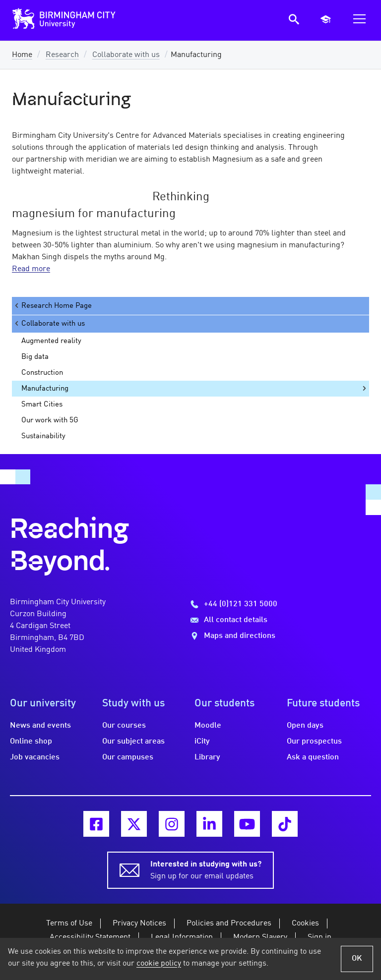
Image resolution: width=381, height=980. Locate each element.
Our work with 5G (50, 420)
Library (207, 757)
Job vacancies (35, 757)
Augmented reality (51, 341)
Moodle (208, 726)
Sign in (319, 937)
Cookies (305, 923)
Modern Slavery (260, 937)
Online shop (31, 742)
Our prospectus (314, 742)
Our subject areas (133, 742)
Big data (35, 357)
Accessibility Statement (90, 937)
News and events (40, 726)
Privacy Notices (139, 923)
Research (62, 55)
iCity (202, 742)
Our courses (124, 726)
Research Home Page (53, 306)
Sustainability (43, 436)
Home (22, 55)
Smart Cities (42, 404)
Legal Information (182, 937)
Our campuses (128, 757)
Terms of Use (69, 923)
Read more (31, 269)
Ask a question (313, 757)
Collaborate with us (126, 55)
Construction (42, 373)
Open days (305, 726)
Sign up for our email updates (206, 869)
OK (357, 959)
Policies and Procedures (229, 923)
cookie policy (159, 964)
